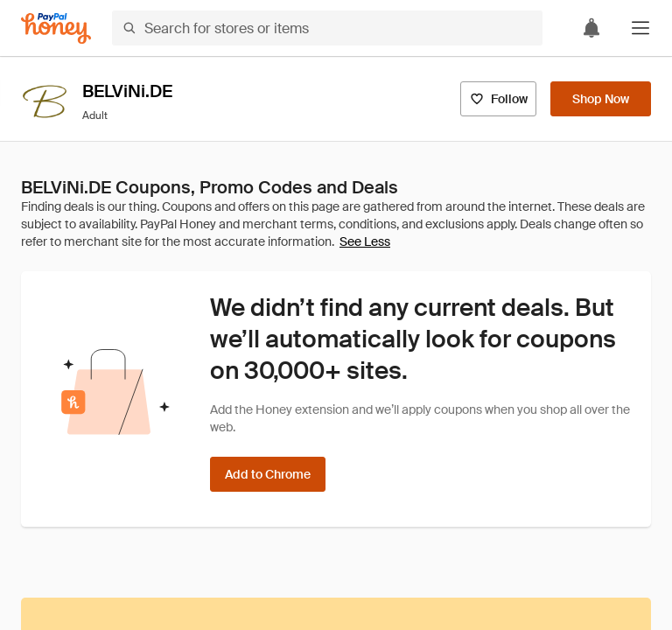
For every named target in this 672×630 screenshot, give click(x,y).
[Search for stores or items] (327, 28)
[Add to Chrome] (268, 474)
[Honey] (56, 28)
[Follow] (498, 99)
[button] (640, 28)
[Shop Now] (601, 99)
